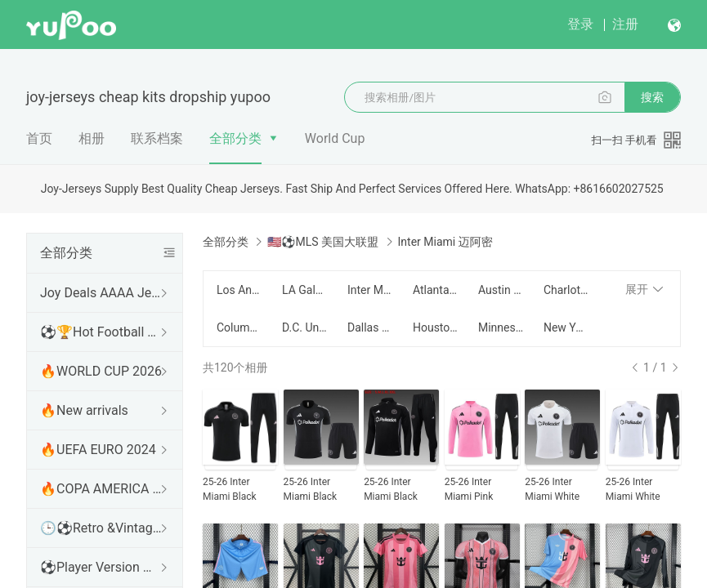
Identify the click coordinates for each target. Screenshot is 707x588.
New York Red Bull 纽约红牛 (566, 327)
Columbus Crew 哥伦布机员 (239, 327)
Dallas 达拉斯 (370, 327)
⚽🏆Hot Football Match (101, 332)
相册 (92, 138)
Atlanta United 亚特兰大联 (436, 290)
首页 (39, 138)
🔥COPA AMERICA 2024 (101, 489)
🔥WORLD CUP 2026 (101, 371)
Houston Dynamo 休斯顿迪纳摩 (436, 327)
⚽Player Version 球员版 (101, 567)
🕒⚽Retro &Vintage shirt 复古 (101, 528)
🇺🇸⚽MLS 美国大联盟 (323, 242)
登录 (580, 24)
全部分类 (235, 138)
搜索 (652, 97)
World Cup (335, 138)
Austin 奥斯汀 (501, 290)
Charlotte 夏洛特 (566, 290)
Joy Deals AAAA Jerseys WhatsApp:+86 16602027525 (101, 293)
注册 (625, 24)
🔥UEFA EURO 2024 (98, 450)
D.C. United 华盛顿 (305, 327)
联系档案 (157, 138)
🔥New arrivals (84, 410)
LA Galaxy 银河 (305, 290)
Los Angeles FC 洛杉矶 (239, 290)
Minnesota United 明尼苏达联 (501, 327)
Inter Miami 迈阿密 (370, 290)
